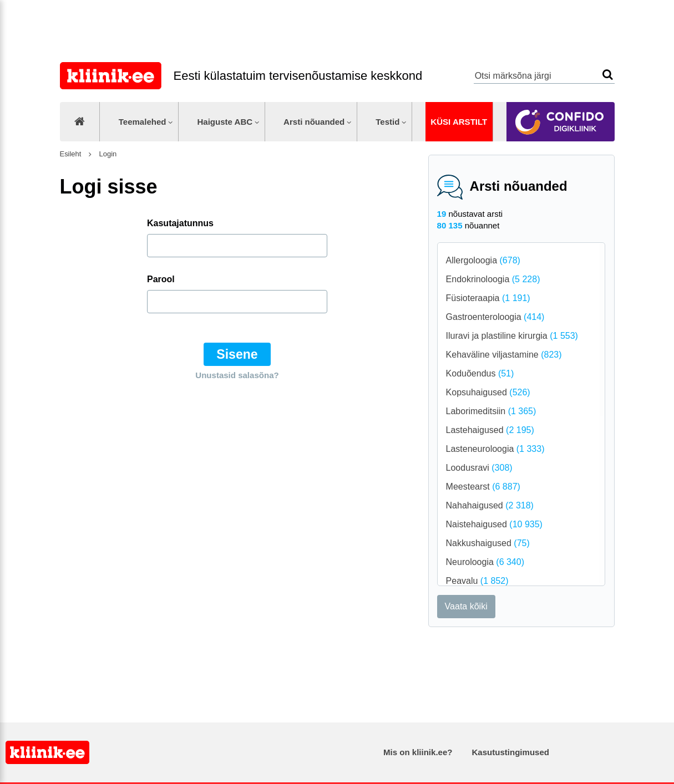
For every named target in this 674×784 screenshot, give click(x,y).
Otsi (608, 75)
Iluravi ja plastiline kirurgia (512, 336)
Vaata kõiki (466, 606)
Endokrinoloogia (493, 279)
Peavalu (477, 581)
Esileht (71, 154)
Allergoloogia (483, 260)
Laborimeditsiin (491, 411)
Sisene (237, 354)
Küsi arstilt (459, 122)
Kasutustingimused (511, 752)
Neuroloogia (485, 562)
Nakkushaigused (488, 543)
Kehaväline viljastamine (504, 355)
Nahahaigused (490, 505)
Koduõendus (480, 373)
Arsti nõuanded (314, 122)
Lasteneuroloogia (495, 449)
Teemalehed (143, 122)
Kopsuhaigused (488, 392)
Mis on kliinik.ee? (418, 752)
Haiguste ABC (225, 122)
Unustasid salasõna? (237, 375)
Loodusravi (479, 468)
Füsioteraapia (488, 298)
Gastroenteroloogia (495, 317)
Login (107, 154)
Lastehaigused (490, 430)
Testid (387, 122)
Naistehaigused (494, 524)
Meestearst (483, 487)
